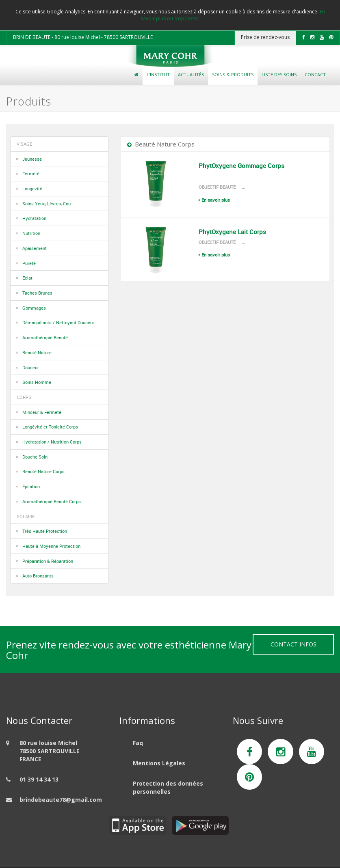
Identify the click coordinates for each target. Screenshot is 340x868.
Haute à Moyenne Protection (51, 546)
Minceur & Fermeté (42, 412)
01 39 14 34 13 (39, 779)
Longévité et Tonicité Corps (50, 427)
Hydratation (34, 218)
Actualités (191, 74)
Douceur (31, 367)
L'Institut (158, 74)
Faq (138, 743)
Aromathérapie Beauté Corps (52, 501)
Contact (315, 74)
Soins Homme (37, 382)
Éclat (27, 278)
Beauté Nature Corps (43, 471)
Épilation (31, 486)
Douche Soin (35, 457)
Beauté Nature (37, 352)
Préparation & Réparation (48, 561)
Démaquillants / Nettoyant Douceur (58, 322)
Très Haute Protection (45, 531)
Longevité (32, 188)
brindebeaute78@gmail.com (61, 800)
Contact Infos (293, 644)
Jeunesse (32, 159)
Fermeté (31, 173)
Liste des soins (279, 74)
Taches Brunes (37, 293)
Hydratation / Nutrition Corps (52, 442)
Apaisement (35, 248)
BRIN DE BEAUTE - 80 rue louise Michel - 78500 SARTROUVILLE (83, 37)
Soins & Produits (233, 74)
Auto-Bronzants (38, 576)
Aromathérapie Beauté (45, 337)
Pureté (29, 263)
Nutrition (31, 233)
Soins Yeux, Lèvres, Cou (47, 204)
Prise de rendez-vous (265, 37)
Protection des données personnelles (168, 787)
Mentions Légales (159, 763)
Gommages (34, 308)
